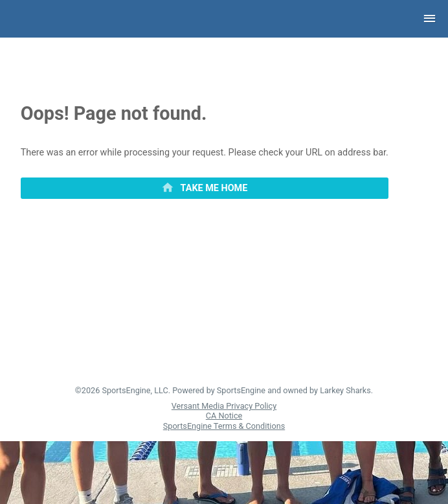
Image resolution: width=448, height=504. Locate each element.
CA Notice (224, 416)
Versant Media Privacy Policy (224, 406)
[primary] (205, 189)
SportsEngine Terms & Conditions (224, 426)
